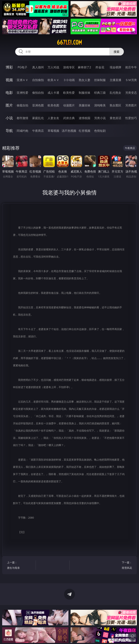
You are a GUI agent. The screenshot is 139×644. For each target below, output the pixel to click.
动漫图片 (69, 105)
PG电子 (22, 67)
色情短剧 (100, 131)
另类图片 (131, 105)
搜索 (117, 52)
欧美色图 (53, 105)
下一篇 (118, 566)
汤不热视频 (69, 131)
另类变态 (131, 93)
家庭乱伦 (38, 118)
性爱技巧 (131, 118)
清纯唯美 (100, 105)
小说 (9, 118)
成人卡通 (53, 93)
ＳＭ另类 (131, 80)
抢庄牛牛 (131, 67)
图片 (9, 105)
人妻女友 (53, 118)
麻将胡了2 (84, 67)
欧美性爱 (69, 93)
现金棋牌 (115, 67)
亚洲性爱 (22, 93)
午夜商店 (38, 131)
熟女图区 (115, 105)
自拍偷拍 (38, 80)
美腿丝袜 (85, 105)
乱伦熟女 (115, 93)
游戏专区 (69, 67)
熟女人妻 (85, 80)
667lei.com (69, 42)
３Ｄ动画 (69, 80)
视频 (9, 80)
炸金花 (100, 67)
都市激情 (22, 118)
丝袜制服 (100, 80)
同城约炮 (22, 131)
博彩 (9, 67)
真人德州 (38, 67)
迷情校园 (85, 118)
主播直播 (115, 80)
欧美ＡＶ (53, 80)
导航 (9, 131)
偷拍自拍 (38, 93)
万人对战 (53, 67)
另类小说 (100, 118)
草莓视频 (53, 131)
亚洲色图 (38, 105)
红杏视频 (85, 131)
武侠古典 (69, 118)
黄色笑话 (115, 118)
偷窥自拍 (22, 105)
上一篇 (21, 566)
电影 (9, 93)
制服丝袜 (85, 93)
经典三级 (100, 93)
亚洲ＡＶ (22, 80)
